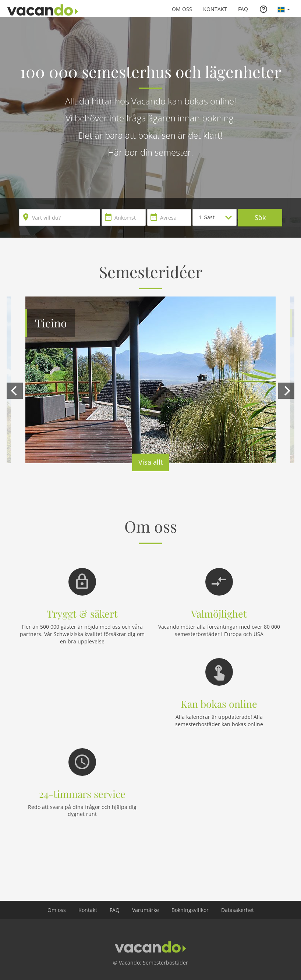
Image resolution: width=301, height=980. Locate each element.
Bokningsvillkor (190, 910)
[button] (284, 9)
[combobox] (60, 217)
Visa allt (150, 462)
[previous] (15, 391)
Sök (260, 217)
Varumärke (146, 910)
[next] (286, 391)
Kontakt (215, 9)
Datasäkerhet (238, 910)
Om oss (182, 9)
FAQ (243, 9)
